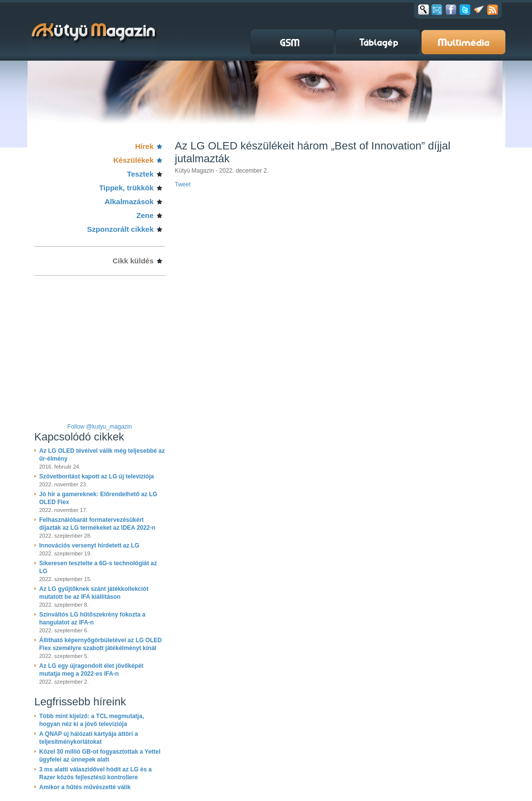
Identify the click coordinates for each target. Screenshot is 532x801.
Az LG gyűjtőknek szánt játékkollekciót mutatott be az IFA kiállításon (94, 593)
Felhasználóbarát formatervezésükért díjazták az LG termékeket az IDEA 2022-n (98, 524)
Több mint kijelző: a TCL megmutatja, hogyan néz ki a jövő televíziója (92, 720)
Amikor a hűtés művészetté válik (85, 787)
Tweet (183, 184)
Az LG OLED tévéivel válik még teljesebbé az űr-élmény (102, 455)
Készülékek (134, 160)
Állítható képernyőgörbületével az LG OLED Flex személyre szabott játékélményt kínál (101, 644)
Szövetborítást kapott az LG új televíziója (97, 476)
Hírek (144, 146)
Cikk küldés (133, 261)
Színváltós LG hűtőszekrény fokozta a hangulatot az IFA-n (92, 619)
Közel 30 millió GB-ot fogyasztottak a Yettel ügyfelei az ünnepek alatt (100, 756)
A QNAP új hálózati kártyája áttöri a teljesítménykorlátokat (89, 738)
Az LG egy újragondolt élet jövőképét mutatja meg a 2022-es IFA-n (91, 670)
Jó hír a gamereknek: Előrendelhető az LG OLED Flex (98, 498)
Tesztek (141, 174)
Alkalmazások (129, 201)
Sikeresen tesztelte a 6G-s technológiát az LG (98, 567)
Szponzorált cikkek (120, 229)
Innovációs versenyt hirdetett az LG (89, 546)
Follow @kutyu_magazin (100, 427)
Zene (145, 215)
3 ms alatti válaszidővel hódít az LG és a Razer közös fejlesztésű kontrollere (96, 773)
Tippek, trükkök (126, 188)
